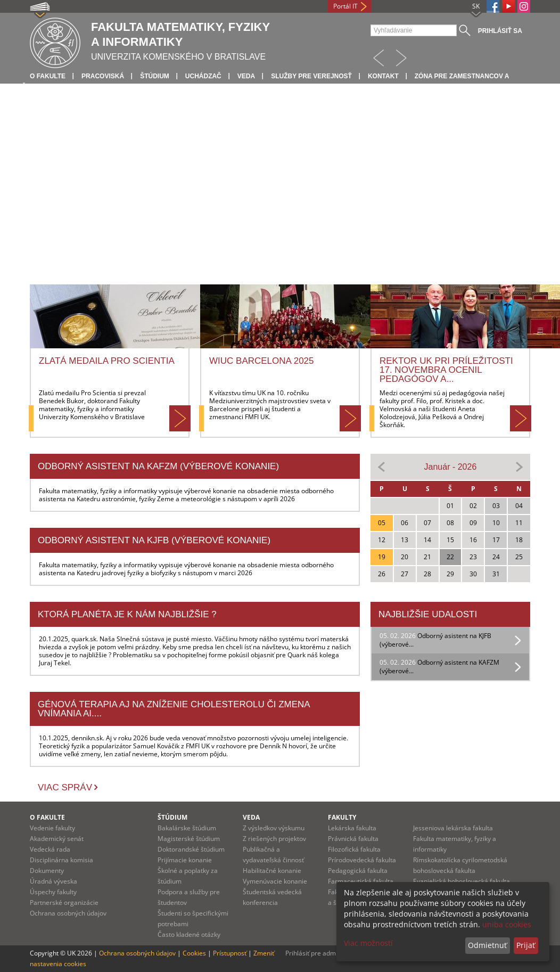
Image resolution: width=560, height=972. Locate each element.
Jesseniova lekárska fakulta (453, 828)
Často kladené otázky (189, 934)
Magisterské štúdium (189, 839)
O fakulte (48, 76)
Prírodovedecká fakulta (362, 860)
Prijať (526, 945)
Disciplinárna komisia (61, 860)
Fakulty (342, 817)
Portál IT (345, 6)
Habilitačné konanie (272, 871)
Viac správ (65, 787)
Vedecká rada (50, 849)
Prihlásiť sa (500, 31)
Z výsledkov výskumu (274, 828)
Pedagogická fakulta (358, 871)
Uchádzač (203, 76)
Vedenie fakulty (52, 828)
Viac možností (368, 943)
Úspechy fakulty (53, 892)
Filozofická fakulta (354, 849)
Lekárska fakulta (352, 828)
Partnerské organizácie (64, 902)
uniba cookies (507, 924)
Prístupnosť (230, 953)
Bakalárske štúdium (187, 828)
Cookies (194, 953)
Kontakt (383, 76)
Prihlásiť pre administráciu (324, 953)
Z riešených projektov (274, 839)
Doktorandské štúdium (191, 849)
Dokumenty (47, 871)
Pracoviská (103, 76)
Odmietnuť (487, 945)
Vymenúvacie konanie (275, 881)
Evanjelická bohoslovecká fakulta (462, 881)
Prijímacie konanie (185, 860)
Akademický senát (57, 839)
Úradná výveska (53, 881)
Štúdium (155, 76)
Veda (246, 76)
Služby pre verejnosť (311, 76)
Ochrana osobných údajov (68, 913)
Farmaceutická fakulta (361, 881)
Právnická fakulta (353, 839)
